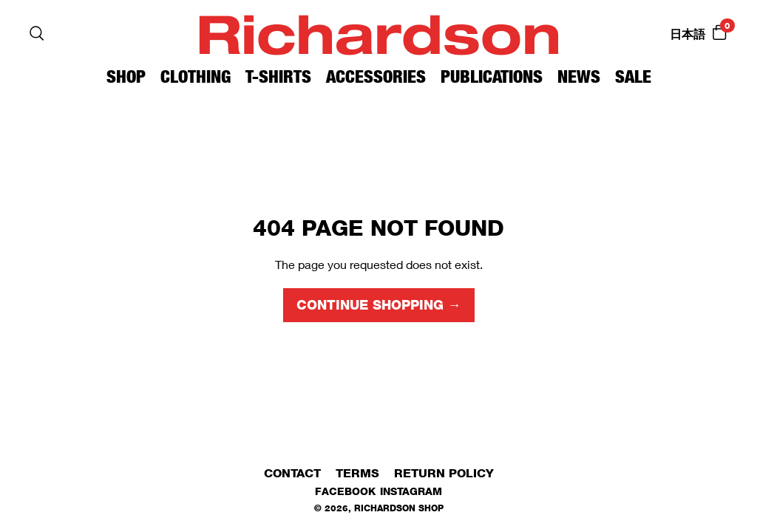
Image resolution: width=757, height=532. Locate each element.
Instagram (411, 491)
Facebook (345, 491)
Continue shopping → (379, 305)
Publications (492, 76)
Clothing (196, 76)
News (579, 76)
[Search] (37, 33)
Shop (126, 76)
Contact (292, 473)
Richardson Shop (399, 508)
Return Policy (444, 473)
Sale (633, 76)
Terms (357, 473)
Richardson (378, 33)
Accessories (376, 76)
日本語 (688, 34)
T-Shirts (278, 76)
